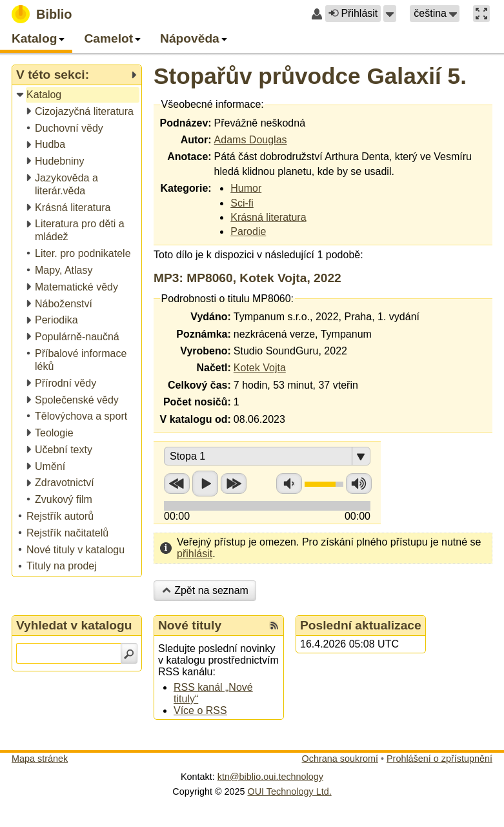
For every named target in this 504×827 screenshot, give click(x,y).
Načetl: (213, 368)
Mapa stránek (40, 759)
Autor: (196, 140)
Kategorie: (186, 188)
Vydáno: (211, 317)
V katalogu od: (196, 419)
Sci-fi (242, 203)
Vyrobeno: (206, 351)
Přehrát (205, 484)
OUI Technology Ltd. (290, 791)
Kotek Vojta (260, 368)
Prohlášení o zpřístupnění (439, 759)
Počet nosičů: (197, 402)
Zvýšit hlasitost (359, 484)
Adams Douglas (251, 140)
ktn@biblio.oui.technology (270, 777)
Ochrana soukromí (340, 759)
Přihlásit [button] (353, 13)
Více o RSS (200, 710)
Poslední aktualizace (361, 625)
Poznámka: (203, 334)
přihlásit (195, 554)
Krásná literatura (268, 217)
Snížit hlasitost (289, 484)
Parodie (248, 231)
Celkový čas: (199, 385)
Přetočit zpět (177, 484)
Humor (246, 188)
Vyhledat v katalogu (74, 625)
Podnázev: (186, 123)
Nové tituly (190, 625)
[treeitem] (78, 95)
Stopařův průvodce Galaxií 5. (310, 76)
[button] (390, 14)
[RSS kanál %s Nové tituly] (274, 626)
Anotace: (189, 157)
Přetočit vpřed (234, 484)
